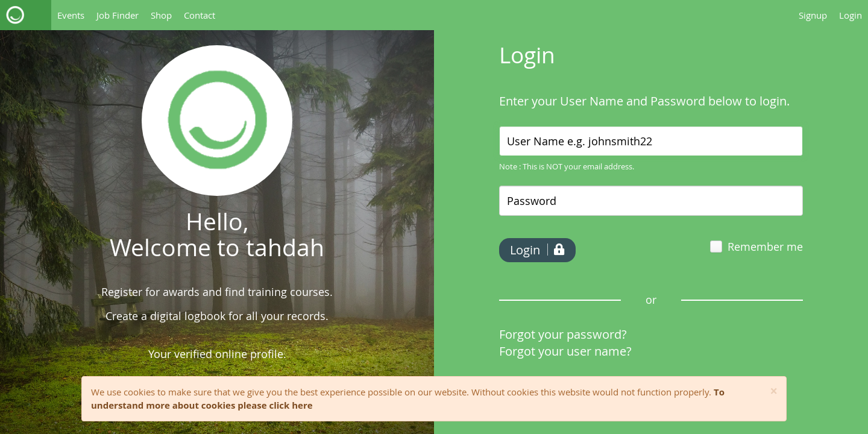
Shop (161, 15)
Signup (813, 15)
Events (71, 15)
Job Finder (118, 15)
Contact (200, 15)
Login (851, 15)
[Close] (774, 392)
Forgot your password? (563, 334)
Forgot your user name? (565, 351)
